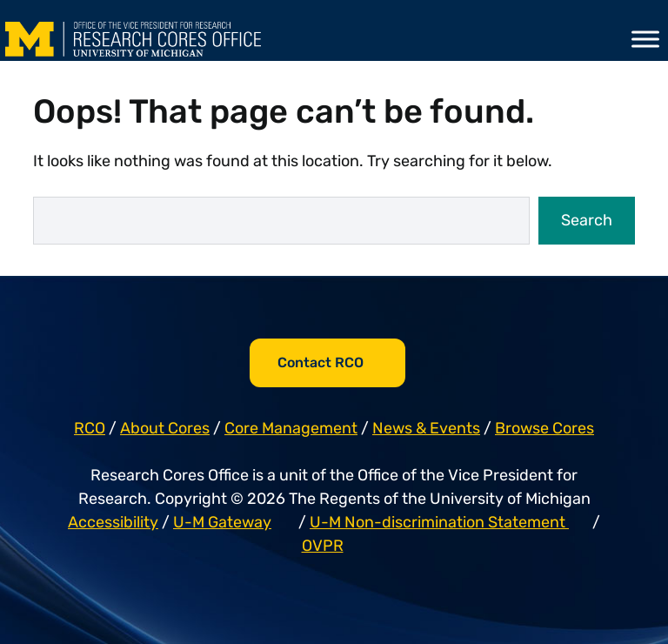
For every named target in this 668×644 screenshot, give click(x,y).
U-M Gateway (222, 522)
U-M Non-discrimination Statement (439, 522)
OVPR (323, 546)
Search (587, 220)
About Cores (165, 428)
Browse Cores (544, 428)
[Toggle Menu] (645, 39)
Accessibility (113, 522)
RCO (90, 428)
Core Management (291, 428)
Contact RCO (321, 362)
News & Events (426, 428)
